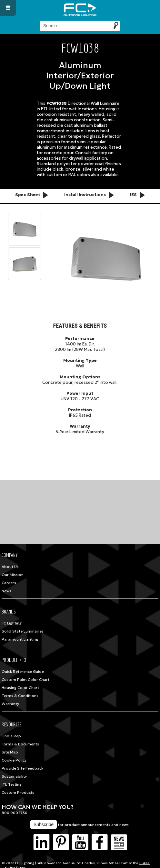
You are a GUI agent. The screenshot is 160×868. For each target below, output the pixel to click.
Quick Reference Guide (23, 672)
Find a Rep (11, 736)
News (6, 591)
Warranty (10, 704)
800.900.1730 (15, 813)
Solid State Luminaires (23, 631)
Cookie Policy (14, 760)
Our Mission (13, 575)
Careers (9, 583)
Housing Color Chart (20, 688)
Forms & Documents (20, 744)
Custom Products (18, 793)
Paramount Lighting (20, 639)
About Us (10, 567)
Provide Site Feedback (22, 768)
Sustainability (14, 776)
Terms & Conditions (20, 696)
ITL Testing (12, 784)
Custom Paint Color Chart (25, 680)
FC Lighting (12, 623)
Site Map (10, 752)
